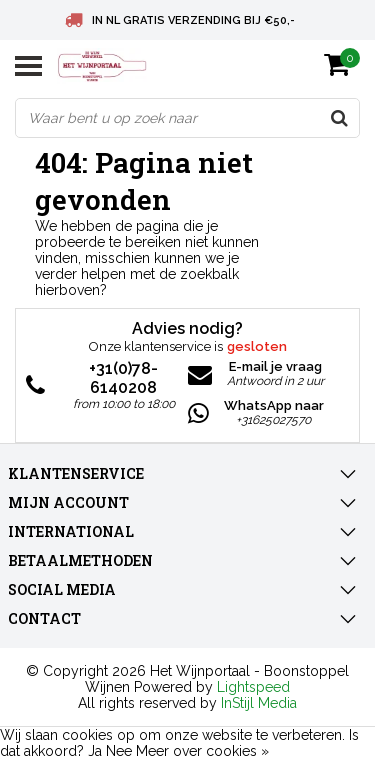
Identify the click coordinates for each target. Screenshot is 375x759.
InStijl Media (259, 703)
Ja (95, 751)
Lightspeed (253, 687)
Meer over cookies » (202, 751)
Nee (119, 751)
